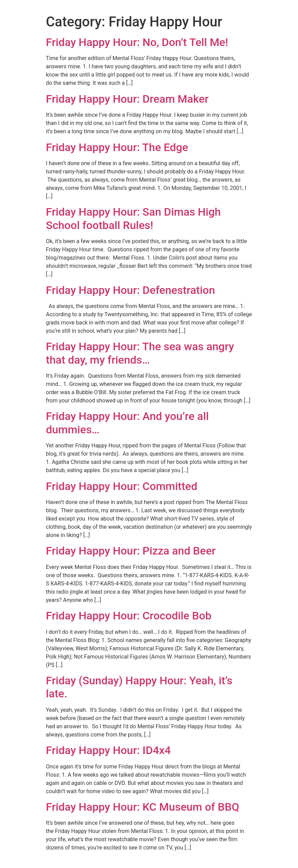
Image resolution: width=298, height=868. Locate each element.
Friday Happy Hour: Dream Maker (127, 99)
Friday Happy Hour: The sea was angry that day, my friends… (140, 353)
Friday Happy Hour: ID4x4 (109, 750)
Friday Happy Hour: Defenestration (131, 290)
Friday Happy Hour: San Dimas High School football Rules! (134, 218)
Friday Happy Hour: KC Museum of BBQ (143, 807)
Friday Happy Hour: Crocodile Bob (129, 616)
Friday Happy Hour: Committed (122, 486)
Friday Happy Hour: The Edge (117, 147)
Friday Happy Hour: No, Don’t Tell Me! (137, 42)
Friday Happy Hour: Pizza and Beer (131, 551)
